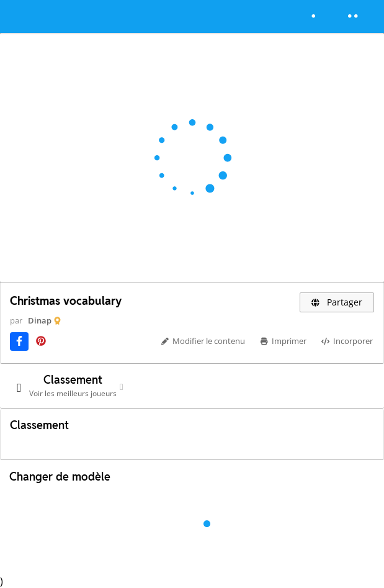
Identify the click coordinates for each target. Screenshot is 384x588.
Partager (337, 302)
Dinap (40, 320)
